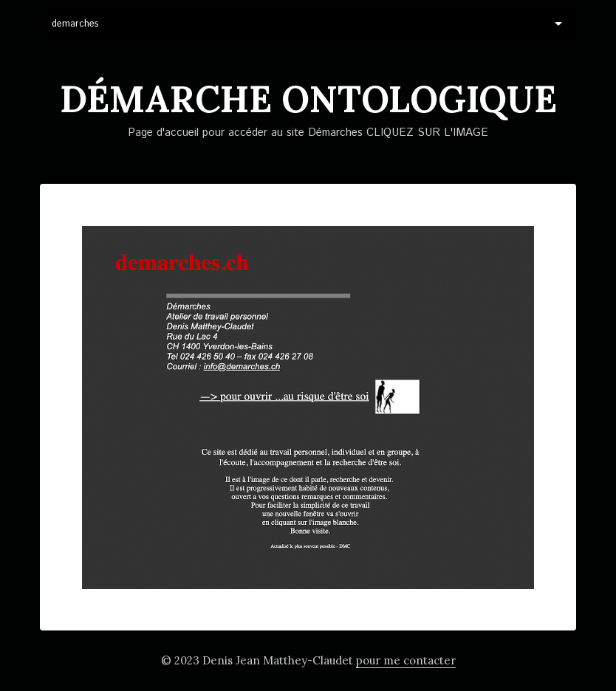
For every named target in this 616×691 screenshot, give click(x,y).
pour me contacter (406, 660)
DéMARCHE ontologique (308, 99)
